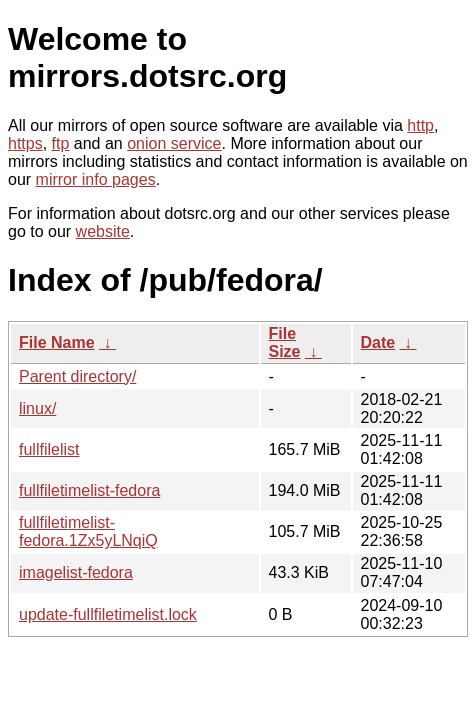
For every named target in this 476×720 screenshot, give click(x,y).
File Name (57, 342)
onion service (174, 143)
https (25, 143)
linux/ (37, 408)
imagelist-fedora (76, 572)
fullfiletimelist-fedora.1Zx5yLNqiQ (88, 531)
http (420, 125)
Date (378, 342)
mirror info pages (96, 179)
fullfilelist (49, 449)
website (103, 231)
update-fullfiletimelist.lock (108, 614)
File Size (285, 342)
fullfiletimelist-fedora (89, 490)
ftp (61, 143)
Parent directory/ (77, 376)
